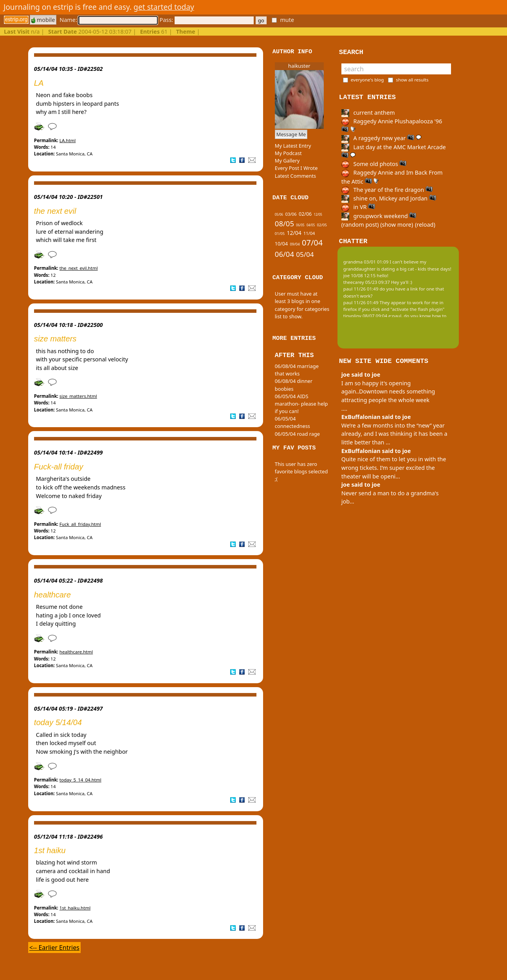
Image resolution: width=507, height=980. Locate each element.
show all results (412, 80)
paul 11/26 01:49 (361, 289)
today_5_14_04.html (80, 780)
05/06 (279, 214)
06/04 (284, 254)
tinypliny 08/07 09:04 (365, 316)
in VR (358, 207)
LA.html (68, 140)
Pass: (206, 20)
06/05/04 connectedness (292, 422)
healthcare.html (76, 652)
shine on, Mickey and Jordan (389, 198)
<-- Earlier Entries (54, 948)
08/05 (284, 223)
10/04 (281, 244)
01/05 (280, 234)
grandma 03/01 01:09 (366, 262)
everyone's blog (367, 80)
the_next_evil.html (79, 268)
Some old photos (374, 164)
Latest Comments (295, 176)
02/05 (322, 225)
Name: (108, 20)
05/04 (305, 254)
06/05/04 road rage (297, 434)
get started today (164, 7)
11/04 (309, 233)
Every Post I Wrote (296, 168)
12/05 (318, 214)
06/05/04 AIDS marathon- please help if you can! (301, 404)
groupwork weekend (379, 216)
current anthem (368, 113)
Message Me (291, 134)
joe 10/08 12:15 (360, 275)
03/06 (291, 214)
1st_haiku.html (75, 908)
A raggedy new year (381, 138)
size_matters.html (78, 396)
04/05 (311, 225)
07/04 (312, 243)
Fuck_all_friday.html (80, 524)
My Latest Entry (293, 146)
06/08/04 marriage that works (297, 370)
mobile (43, 20)
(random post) (360, 225)
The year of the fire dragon (387, 190)
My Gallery (287, 161)
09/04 (295, 244)
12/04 (294, 233)
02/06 (305, 214)
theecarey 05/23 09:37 (367, 282)
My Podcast (288, 153)
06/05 (300, 225)
